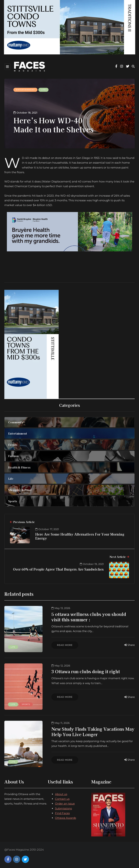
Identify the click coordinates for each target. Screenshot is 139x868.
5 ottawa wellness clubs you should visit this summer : (92, 617)
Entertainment (25, 90)
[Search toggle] (133, 66)
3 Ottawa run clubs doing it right (84, 671)
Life (43, 90)
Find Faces (62, 811)
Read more (63, 645)
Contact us (62, 797)
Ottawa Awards (66, 816)
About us (61, 792)
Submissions (63, 806)
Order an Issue (65, 802)
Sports (26, 703)
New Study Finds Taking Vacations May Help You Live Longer (91, 730)
